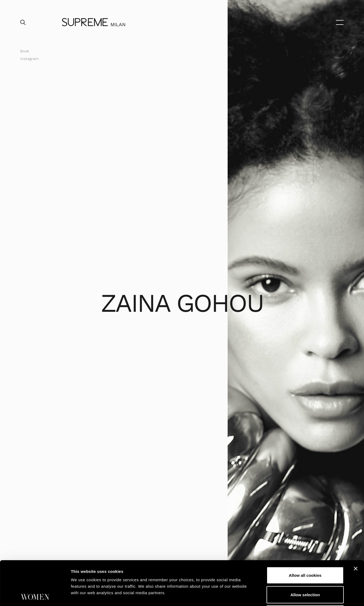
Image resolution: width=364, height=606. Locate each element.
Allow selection (305, 550)
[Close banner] (356, 524)
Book (25, 51)
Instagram (29, 59)
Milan (118, 24)
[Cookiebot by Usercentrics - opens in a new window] (35, 595)
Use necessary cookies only (305, 570)
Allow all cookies (305, 531)
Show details (283, 595)
